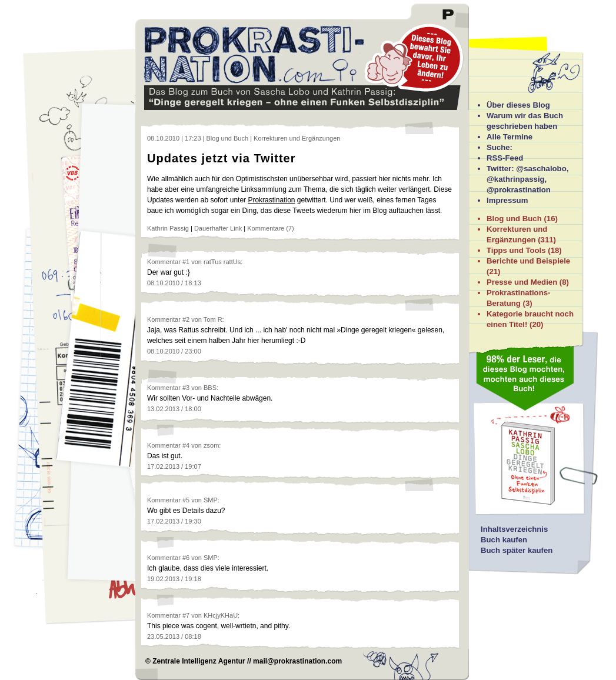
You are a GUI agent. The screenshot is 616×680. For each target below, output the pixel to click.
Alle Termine (510, 137)
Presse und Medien (522, 282)
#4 (186, 445)
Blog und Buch (514, 219)
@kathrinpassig (516, 179)
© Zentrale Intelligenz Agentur (195, 661)
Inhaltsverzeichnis (514, 529)
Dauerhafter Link (218, 228)
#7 (186, 615)
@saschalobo (541, 169)
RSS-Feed (505, 158)
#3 (186, 388)
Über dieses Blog (518, 105)
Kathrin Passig (168, 228)
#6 (186, 558)
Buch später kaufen (517, 550)
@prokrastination (519, 190)
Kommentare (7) (270, 228)
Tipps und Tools (516, 250)
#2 (186, 319)
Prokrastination (271, 200)
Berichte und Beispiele (528, 261)
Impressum (507, 200)
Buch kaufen (504, 540)
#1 (186, 262)
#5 (186, 500)
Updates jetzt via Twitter (221, 158)
